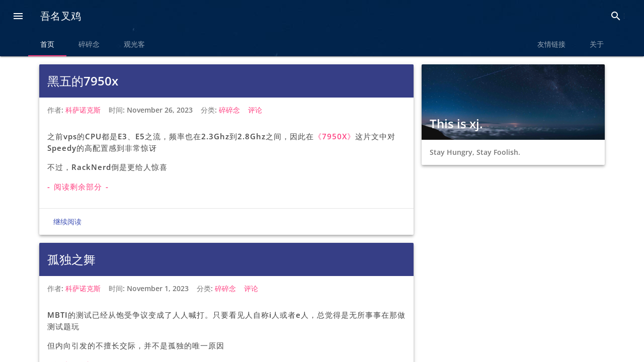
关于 (597, 44)
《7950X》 (335, 136)
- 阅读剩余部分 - (78, 187)
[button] (18, 17)
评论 (255, 110)
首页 (47, 44)
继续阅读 (67, 222)
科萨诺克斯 (83, 110)
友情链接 (551, 44)
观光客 (134, 44)
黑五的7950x (83, 81)
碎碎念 (89, 44)
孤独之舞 (71, 259)
